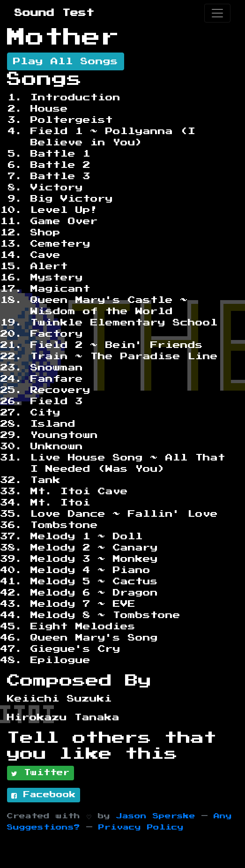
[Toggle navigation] (217, 13)
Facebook (44, 795)
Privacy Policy (141, 827)
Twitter (41, 773)
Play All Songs (66, 61)
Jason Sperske (156, 816)
